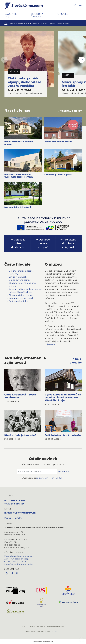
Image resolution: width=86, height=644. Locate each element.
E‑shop (12, 286)
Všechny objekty (69, 111)
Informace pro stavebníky (22, 298)
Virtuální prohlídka (18, 277)
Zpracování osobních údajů (17, 559)
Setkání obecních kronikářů (63, 435)
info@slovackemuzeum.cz (20, 513)
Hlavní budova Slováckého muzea (19, 143)
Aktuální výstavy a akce (21, 295)
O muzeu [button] (63, 14)
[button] (75, 6)
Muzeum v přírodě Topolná (58, 175)
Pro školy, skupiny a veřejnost (68, 243)
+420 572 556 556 (15, 504)
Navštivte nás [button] (11, 15)
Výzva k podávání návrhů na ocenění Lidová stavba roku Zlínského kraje (63, 397)
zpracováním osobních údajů (49, 478)
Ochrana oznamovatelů (15, 561)
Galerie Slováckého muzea (58, 142)
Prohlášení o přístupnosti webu (18, 564)
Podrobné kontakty (19, 301)
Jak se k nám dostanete (18, 243)
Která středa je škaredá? (20, 435)
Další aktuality (76, 361)
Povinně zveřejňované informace (19, 556)
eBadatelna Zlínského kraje (23, 283)
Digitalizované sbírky (19, 280)
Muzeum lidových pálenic (18, 207)
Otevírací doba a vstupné (43, 243)
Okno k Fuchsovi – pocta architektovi (20, 396)
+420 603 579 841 (15, 500)
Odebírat (64, 471)
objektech (50, 344)
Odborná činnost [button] (37, 15)
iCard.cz (57, 631)
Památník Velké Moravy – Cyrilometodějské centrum (19, 176)
